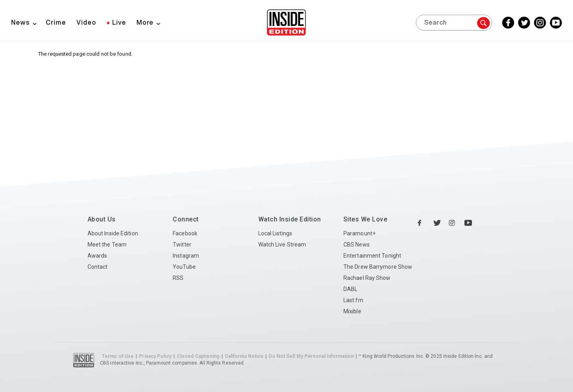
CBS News (357, 245)
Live (119, 22)
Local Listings (275, 233)
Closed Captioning (198, 356)
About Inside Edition (113, 233)
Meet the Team (107, 245)
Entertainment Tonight (372, 256)
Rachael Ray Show (367, 278)
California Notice (244, 356)
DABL (350, 289)
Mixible (352, 311)
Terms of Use (118, 356)
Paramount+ (360, 233)
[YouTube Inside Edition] (556, 23)
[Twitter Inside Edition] (524, 23)
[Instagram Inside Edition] (540, 23)
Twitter (182, 245)
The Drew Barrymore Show (378, 267)
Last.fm (353, 300)
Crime (56, 22)
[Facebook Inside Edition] (508, 23)
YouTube (184, 267)
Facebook (185, 233)
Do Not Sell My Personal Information (311, 356)
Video (86, 22)
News (20, 22)
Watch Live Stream (282, 245)
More (145, 22)
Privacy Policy (155, 356)
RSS (178, 278)
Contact (98, 267)
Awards (97, 256)
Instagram (186, 256)
